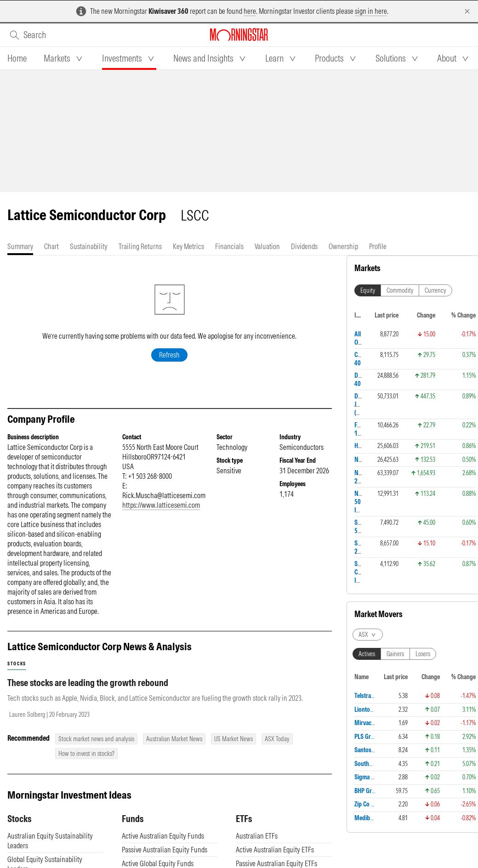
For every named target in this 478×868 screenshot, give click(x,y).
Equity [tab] (368, 290)
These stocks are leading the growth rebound (88, 683)
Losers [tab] (423, 654)
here (250, 11)
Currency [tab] (435, 290)
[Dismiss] (467, 11)
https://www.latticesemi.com (161, 505)
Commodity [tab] (400, 290)
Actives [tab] (367, 654)
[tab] (17, 58)
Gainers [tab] (395, 654)
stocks (17, 664)
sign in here (371, 11)
